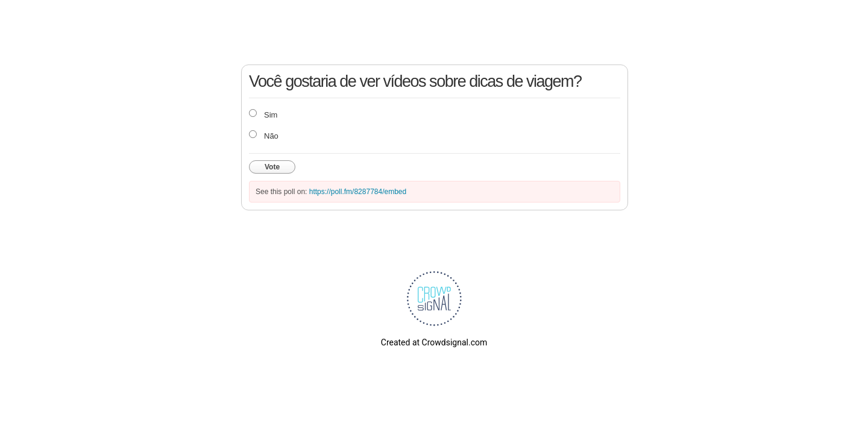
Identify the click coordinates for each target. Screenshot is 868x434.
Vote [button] (272, 167)
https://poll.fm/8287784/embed (358, 192)
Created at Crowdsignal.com (434, 342)
